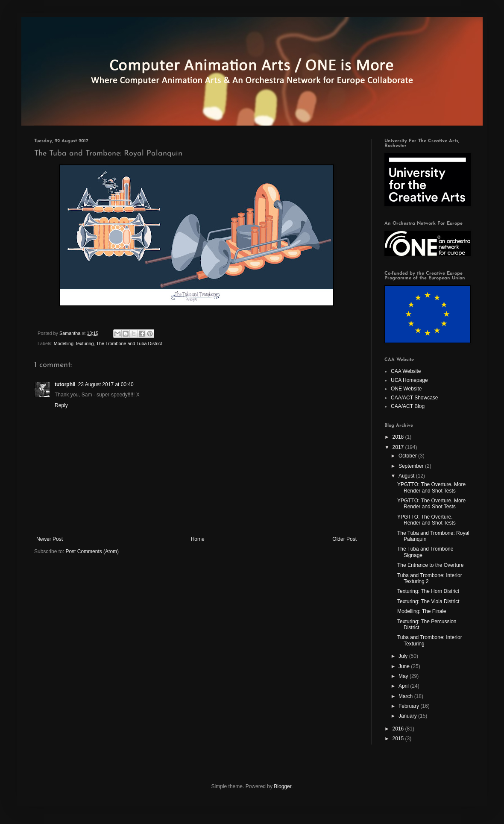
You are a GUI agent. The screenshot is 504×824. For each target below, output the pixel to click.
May (404, 676)
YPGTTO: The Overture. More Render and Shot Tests (431, 487)
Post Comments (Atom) (92, 551)
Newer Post (50, 539)
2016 (399, 729)
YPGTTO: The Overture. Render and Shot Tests (426, 520)
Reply (61, 405)
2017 (399, 447)
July (404, 656)
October (408, 456)
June (405, 666)
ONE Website (406, 389)
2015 (399, 739)
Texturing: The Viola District (428, 601)
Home (198, 539)
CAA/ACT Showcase (415, 398)
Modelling (64, 343)
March (406, 696)
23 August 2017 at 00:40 (106, 384)
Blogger (283, 786)
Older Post (344, 539)
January (408, 716)
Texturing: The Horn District (428, 591)
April (404, 686)
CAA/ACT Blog (408, 406)
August (407, 476)
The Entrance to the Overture (430, 565)
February (409, 706)
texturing (85, 343)
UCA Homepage (409, 380)
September (412, 466)
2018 (399, 437)
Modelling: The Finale (422, 611)
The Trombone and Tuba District (129, 343)
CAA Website (406, 371)
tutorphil (65, 384)
